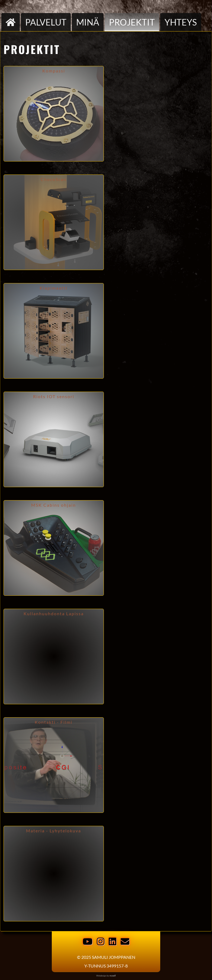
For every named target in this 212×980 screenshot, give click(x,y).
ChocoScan (54, 179)
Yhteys (181, 22)
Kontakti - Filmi (54, 722)
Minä (88, 22)
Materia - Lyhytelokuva (54, 831)
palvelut (46, 22)
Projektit (132, 22)
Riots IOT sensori (54, 397)
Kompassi (54, 71)
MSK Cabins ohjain (54, 505)
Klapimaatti (54, 288)
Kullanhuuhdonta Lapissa (54, 614)
